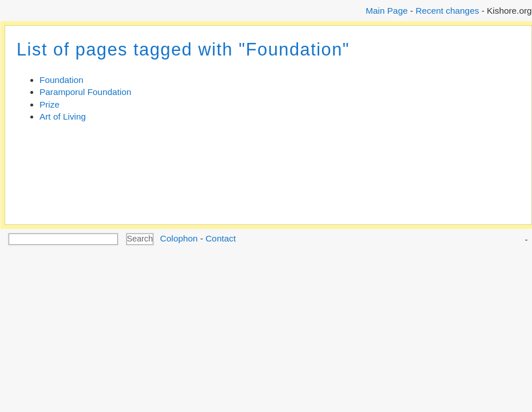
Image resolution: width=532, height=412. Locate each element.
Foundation (61, 80)
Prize (49, 104)
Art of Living (63, 116)
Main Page (386, 11)
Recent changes (447, 11)
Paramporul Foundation (86, 92)
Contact (221, 238)
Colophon (179, 238)
